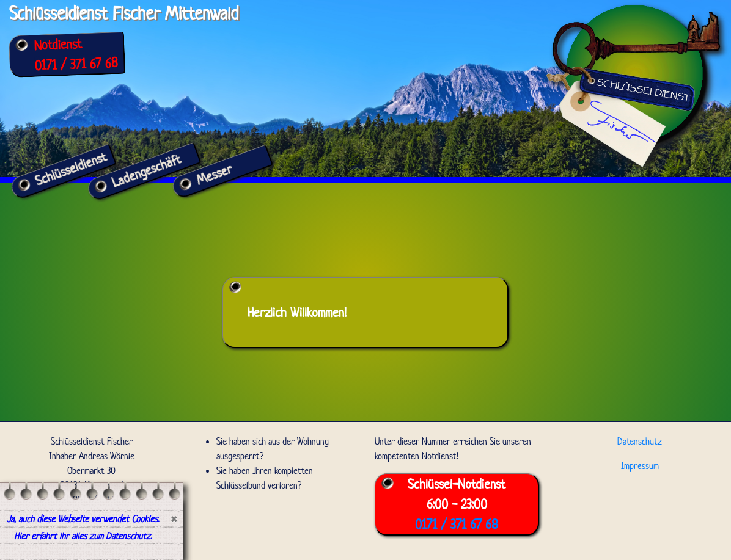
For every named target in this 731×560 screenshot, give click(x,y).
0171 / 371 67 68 (76, 64)
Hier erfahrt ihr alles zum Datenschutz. (83, 536)
